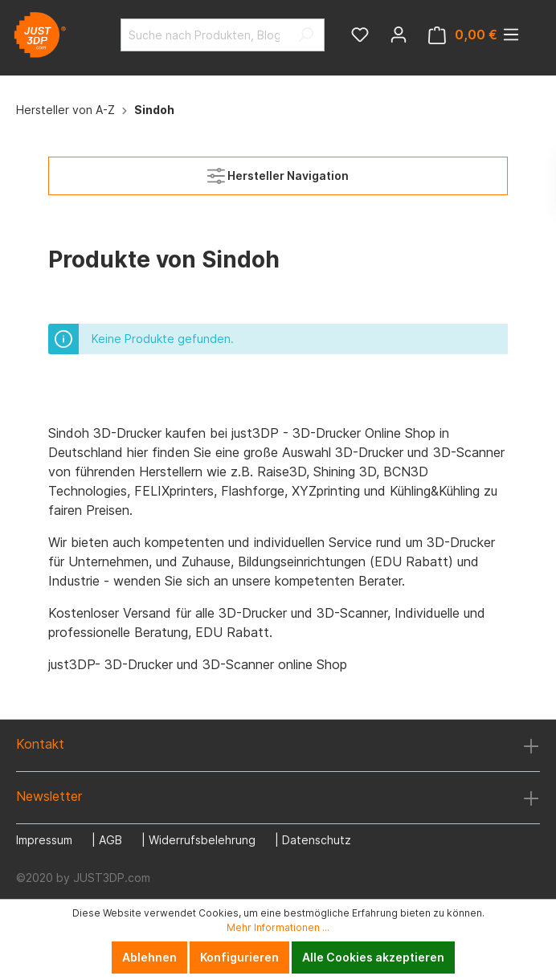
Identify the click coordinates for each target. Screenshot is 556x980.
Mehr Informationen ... (278, 927)
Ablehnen (149, 957)
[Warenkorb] (463, 35)
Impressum (44, 840)
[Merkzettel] (360, 35)
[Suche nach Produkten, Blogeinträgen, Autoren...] (204, 35)
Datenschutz (317, 840)
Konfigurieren (239, 957)
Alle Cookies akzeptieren (373, 957)
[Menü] (511, 35)
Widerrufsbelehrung (202, 840)
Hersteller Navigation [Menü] (278, 172)
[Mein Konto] (399, 35)
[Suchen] (306, 35)
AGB (110, 840)
